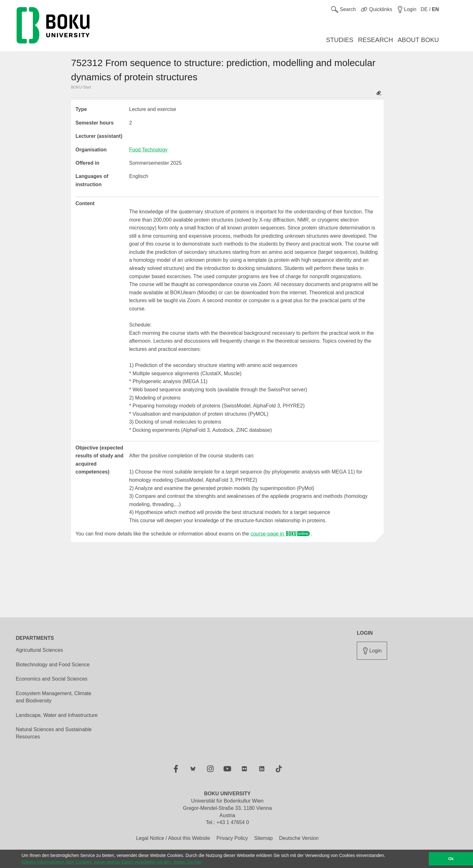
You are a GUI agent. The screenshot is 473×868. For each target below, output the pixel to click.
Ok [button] (451, 859)
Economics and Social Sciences (52, 679)
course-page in (280, 534)
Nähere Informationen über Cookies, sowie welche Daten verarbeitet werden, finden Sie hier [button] (112, 862)
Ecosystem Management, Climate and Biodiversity (54, 697)
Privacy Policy (232, 838)
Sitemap (263, 838)
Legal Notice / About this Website (173, 838)
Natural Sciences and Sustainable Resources (54, 733)
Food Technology (148, 150)
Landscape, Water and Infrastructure (57, 715)
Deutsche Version (299, 838)
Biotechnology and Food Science (53, 665)
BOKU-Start (81, 87)
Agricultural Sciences (39, 650)
